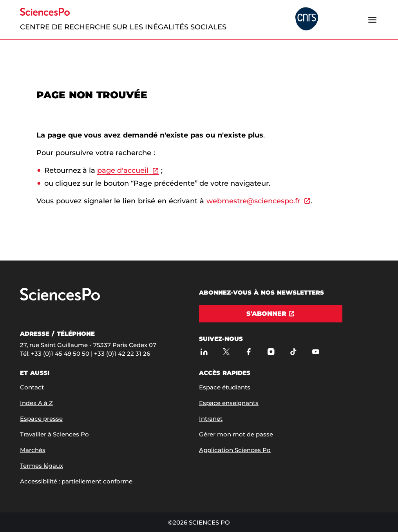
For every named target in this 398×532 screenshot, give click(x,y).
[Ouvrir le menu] (372, 20)
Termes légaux (42, 466)
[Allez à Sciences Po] (60, 299)
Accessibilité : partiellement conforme (76, 481)
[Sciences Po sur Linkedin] (204, 352)
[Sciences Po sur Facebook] (249, 352)
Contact (32, 387)
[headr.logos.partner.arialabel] (307, 19)
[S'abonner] (271, 314)
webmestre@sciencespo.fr (253, 201)
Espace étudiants (225, 387)
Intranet (211, 419)
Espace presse (41, 419)
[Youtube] (316, 352)
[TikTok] (293, 352)
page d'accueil (123, 170)
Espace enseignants (229, 403)
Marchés (33, 450)
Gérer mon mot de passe (236, 434)
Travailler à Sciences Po (54, 434)
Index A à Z (36, 403)
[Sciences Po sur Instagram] (271, 352)
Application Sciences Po (235, 450)
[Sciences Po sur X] (226, 352)
